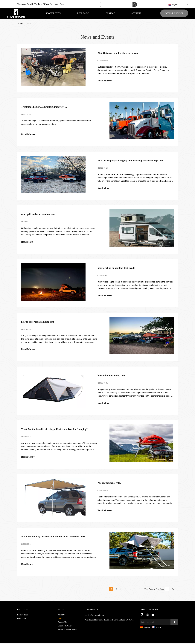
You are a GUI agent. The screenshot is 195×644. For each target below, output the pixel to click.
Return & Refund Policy (67, 631)
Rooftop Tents (23, 616)
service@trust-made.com (95, 616)
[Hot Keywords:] (135, 4)
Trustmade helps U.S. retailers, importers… (44, 107)
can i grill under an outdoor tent (38, 215)
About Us (62, 616)
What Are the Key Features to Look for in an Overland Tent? (53, 538)
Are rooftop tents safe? (109, 484)
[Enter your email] (154, 623)
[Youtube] (153, 616)
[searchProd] (116, 4)
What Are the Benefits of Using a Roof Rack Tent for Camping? (54, 430)
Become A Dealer (65, 627)
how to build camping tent (111, 376)
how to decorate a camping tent (38, 322)
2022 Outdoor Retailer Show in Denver (118, 53)
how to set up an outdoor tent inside (116, 269)
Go (173, 590)
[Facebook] (142, 616)
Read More (105, 81)
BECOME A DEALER (174, 13)
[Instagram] (147, 616)
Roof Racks (22, 620)
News (60, 620)
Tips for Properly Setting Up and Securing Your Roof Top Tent (130, 161)
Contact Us (62, 623)
